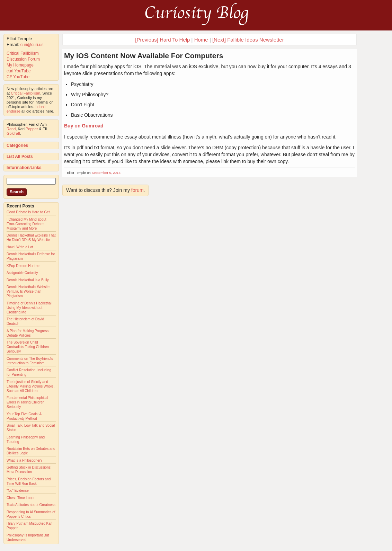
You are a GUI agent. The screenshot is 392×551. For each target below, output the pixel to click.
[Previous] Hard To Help (162, 40)
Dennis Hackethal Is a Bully (28, 280)
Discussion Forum (23, 59)
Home (201, 40)
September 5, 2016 (106, 173)
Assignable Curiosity (22, 273)
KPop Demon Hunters (23, 266)
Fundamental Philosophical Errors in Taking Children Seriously (27, 402)
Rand (11, 129)
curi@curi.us (32, 45)
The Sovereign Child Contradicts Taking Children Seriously (28, 347)
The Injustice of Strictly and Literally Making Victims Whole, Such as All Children (30, 386)
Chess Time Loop (20, 498)
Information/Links (24, 168)
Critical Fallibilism (23, 53)
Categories (17, 145)
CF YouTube (18, 77)
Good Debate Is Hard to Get (28, 212)
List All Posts (20, 157)
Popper (32, 129)
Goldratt (13, 133)
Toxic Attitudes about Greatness (31, 505)
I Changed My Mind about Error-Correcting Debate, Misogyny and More (26, 224)
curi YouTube (19, 71)
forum (137, 190)
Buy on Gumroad (84, 126)
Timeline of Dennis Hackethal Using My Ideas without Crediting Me (29, 308)
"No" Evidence (18, 491)
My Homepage (20, 65)
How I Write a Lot (20, 247)
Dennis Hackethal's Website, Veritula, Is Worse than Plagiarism (29, 291)
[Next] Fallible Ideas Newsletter (248, 40)
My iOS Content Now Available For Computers (144, 56)
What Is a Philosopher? (24, 460)
